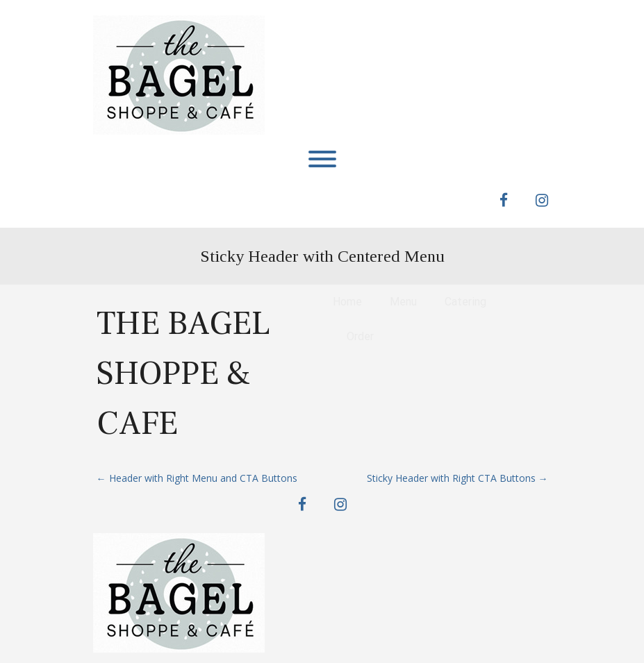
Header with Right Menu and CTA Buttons (197, 478)
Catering (465, 302)
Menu (403, 302)
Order (360, 336)
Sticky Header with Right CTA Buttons (457, 478)
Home (347, 302)
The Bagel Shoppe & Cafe (183, 374)
